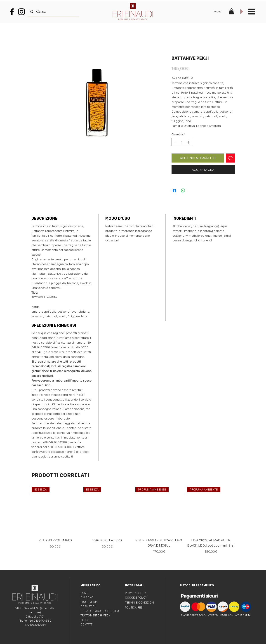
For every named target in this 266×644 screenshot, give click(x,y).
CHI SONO (87, 597)
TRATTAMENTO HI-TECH (95, 615)
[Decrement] (175, 142)
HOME (84, 593)
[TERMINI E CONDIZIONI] (141, 603)
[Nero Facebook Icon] (12, 12)
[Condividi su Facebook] (174, 191)
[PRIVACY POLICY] (141, 593)
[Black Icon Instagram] (21, 12)
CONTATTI (87, 624)
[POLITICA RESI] (141, 608)
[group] (133, 526)
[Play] (241, 11)
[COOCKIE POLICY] (141, 598)
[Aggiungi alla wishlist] (230, 158)
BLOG (84, 620)
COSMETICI (88, 606)
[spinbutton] (182, 142)
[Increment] (189, 142)
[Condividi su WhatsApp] (183, 191)
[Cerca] (53, 12)
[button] (231, 11)
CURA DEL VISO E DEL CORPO (100, 611)
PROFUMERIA (89, 602)
